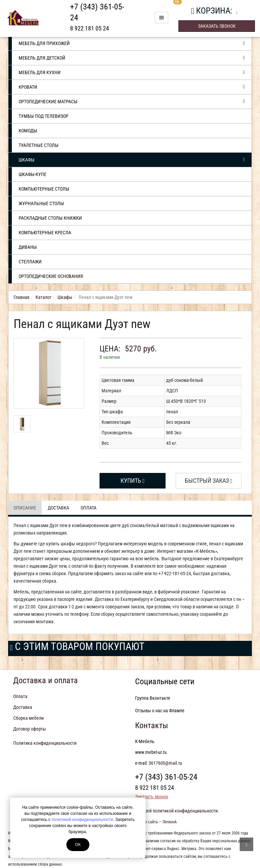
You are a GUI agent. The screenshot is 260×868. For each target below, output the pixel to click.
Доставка (58, 508)
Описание (25, 508)
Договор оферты (30, 729)
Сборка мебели (28, 718)
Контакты (151, 725)
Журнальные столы (41, 203)
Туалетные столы (39, 145)
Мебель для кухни (132, 72)
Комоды (28, 131)
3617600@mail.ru (165, 763)
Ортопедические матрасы (132, 102)
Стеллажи (30, 262)
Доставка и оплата (46, 680)
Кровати (132, 87)
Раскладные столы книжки (50, 218)
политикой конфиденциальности (82, 820)
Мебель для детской (132, 58)
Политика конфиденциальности (45, 743)
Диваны (28, 247)
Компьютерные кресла (45, 233)
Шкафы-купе (32, 174)
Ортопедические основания (51, 276)
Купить (133, 481)
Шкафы (132, 160)
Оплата (89, 508)
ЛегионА (170, 822)
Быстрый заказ (209, 481)
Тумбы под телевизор (44, 116)
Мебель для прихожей (132, 43)
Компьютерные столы (44, 189)
